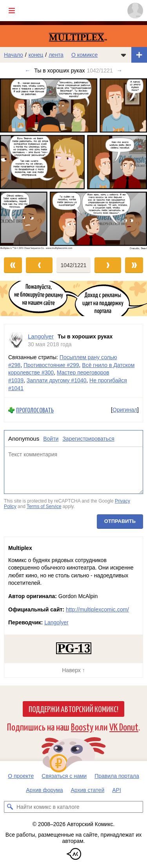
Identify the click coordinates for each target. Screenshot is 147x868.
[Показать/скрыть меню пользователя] (135, 11)
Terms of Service (44, 506)
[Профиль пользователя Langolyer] (16, 340)
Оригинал (125, 410)
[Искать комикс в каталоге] (10, 807)
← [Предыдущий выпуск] (27, 71)
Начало (14, 55)
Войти (51, 439)
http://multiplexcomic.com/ (97, 609)
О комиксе (84, 55)
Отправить (120, 521)
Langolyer (56, 622)
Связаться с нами (64, 776)
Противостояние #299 (51, 365)
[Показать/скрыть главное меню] (12, 11)
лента (56, 55)
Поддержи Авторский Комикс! (73, 709)
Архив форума (44, 790)
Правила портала (117, 776)
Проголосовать (35, 410)
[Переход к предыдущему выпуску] (18, 164)
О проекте (21, 776)
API (117, 790)
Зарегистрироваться (88, 439)
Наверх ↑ (73, 670)
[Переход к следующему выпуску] (73, 164)
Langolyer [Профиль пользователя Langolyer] (41, 336)
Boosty (82, 726)
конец (36, 55)
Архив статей (88, 790)
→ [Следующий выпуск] (120, 71)
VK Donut (124, 726)
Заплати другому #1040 (57, 380)
